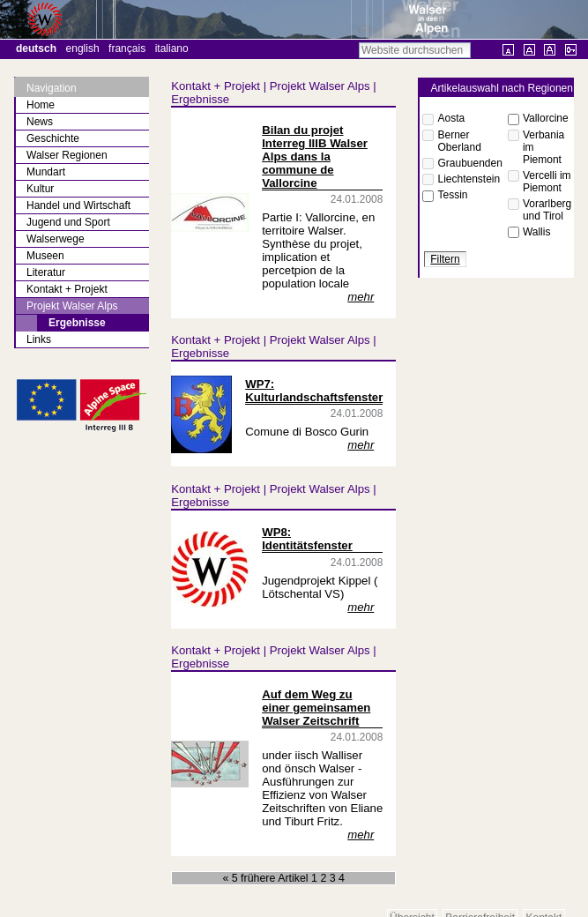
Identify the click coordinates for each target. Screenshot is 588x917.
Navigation (52, 88)
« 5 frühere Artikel (267, 878)
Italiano (172, 48)
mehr (361, 297)
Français (127, 48)
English (83, 48)
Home (41, 105)
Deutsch (36, 48)
